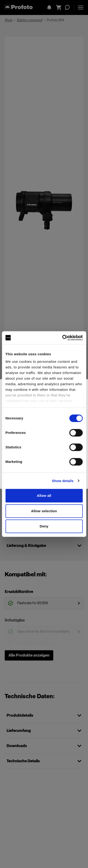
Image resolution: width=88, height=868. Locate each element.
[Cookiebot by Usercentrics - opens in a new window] (63, 338)
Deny (44, 526)
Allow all (44, 496)
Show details (63, 481)
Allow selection (44, 511)
